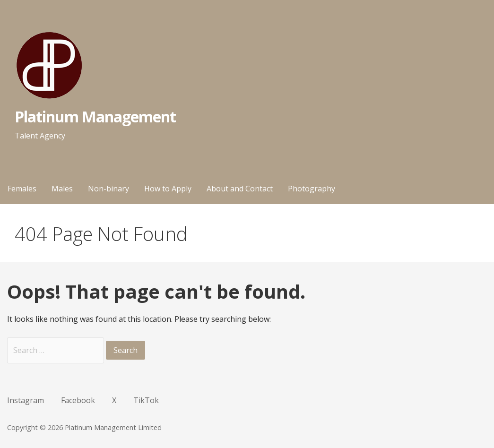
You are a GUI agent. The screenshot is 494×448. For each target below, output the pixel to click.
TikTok (146, 400)
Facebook (78, 400)
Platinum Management (95, 116)
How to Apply (168, 189)
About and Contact (240, 189)
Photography (312, 189)
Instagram (26, 400)
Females (22, 189)
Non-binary (108, 189)
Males (62, 189)
